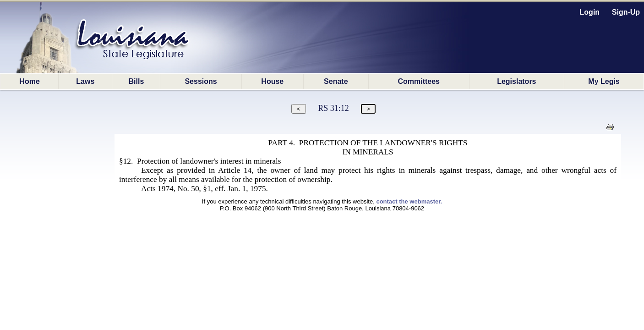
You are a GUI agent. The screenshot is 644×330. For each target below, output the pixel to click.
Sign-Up (626, 12)
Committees (419, 81)
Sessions (201, 81)
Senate (336, 81)
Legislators (516, 81)
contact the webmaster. (409, 201)
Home (29, 81)
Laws (85, 81)
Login (590, 12)
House (272, 81)
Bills (136, 81)
